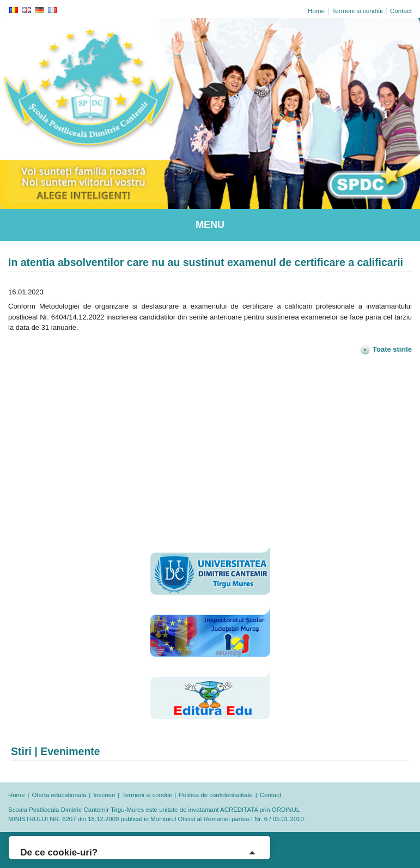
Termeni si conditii (357, 11)
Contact (401, 11)
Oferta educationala (59, 795)
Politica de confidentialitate (215, 795)
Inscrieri (104, 795)
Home (316, 11)
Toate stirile (386, 349)
